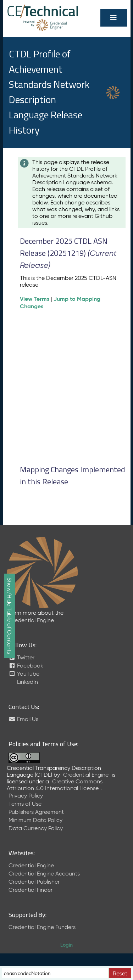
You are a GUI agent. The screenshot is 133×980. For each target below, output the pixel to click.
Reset (120, 973)
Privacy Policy (26, 796)
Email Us (23, 719)
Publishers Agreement (36, 812)
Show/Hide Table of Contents (9, 616)
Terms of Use (25, 804)
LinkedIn (27, 682)
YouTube (24, 674)
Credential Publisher (34, 882)
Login (66, 945)
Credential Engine (31, 620)
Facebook (26, 666)
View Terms (35, 299)
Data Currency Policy (36, 828)
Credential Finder (31, 890)
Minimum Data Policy (35, 820)
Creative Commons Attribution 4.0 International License (55, 785)
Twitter (21, 657)
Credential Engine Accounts (44, 874)
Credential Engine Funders (42, 927)
